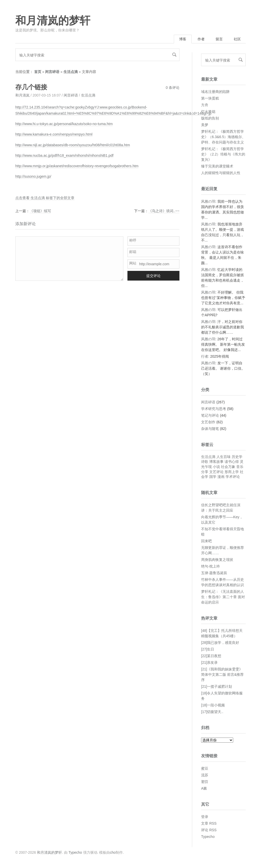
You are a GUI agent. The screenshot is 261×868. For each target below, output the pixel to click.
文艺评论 (216, 472)
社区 (237, 39)
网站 (133, 263)
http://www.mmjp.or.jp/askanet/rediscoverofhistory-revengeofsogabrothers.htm (77, 166)
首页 (38, 72)
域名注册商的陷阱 (215, 92)
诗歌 (205, 462)
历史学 (237, 457)
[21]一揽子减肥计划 (217, 686)
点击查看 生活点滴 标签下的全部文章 (45, 198)
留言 (219, 39)
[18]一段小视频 (213, 705)
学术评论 (233, 477)
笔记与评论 (210, 415)
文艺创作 (208, 422)
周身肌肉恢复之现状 (217, 560)
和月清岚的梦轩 (53, 21)
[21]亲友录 (209, 662)
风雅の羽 (208, 201)
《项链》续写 (40, 211)
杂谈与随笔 (210, 429)
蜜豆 (205, 768)
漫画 (221, 477)
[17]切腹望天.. (212, 712)
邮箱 (133, 252)
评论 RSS (209, 830)
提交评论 (153, 276)
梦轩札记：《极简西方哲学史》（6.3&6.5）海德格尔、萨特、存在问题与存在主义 (223, 137)
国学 (213, 477)
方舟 (205, 105)
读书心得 (232, 462)
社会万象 (228, 467)
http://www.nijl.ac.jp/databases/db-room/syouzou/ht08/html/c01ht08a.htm (73, 145)
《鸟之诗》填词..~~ (164, 211)
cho (113, 852)
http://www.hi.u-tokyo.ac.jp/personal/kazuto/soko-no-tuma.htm (64, 124)
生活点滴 (71, 72)
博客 (183, 39)
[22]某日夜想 (211, 656)
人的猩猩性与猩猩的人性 (221, 173)
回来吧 (206, 541)
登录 (205, 817)
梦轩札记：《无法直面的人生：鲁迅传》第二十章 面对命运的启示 (223, 597)
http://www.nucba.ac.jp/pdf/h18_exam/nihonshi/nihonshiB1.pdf (64, 155)
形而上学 (232, 472)
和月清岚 (22, 95)
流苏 (205, 775)
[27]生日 (208, 649)
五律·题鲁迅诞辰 (214, 573)
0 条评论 (173, 88)
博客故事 (216, 462)
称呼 (133, 240)
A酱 (204, 788)
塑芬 (205, 782)
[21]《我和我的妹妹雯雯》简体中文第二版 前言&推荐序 (222, 674)
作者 (201, 39)
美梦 (205, 125)
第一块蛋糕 (210, 98)
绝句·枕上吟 (211, 566)
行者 (205, 356)
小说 (216, 467)
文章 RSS (209, 823)
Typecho (208, 837)
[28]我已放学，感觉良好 (220, 643)
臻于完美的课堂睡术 (217, 166)
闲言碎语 (52, 72)
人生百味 (224, 457)
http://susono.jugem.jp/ (33, 176)
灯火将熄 (208, 112)
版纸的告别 (210, 118)
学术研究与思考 (214, 409)
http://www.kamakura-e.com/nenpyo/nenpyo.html (54, 134)
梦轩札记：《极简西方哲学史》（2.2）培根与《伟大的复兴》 (223, 154)
